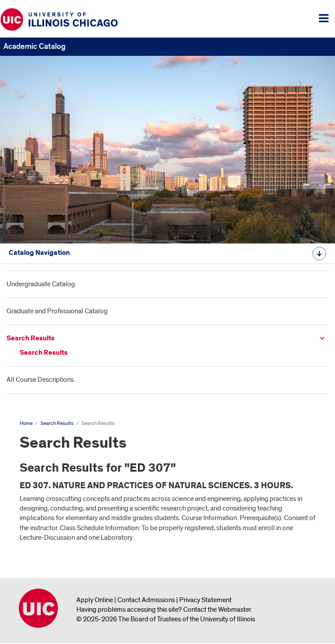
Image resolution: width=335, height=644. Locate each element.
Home (26, 423)
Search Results (31, 338)
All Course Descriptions (40, 380)
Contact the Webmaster (217, 610)
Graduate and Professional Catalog (57, 311)
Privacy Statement (205, 600)
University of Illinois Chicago (38, 608)
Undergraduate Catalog (41, 284)
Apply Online (95, 600)
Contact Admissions (146, 600)
